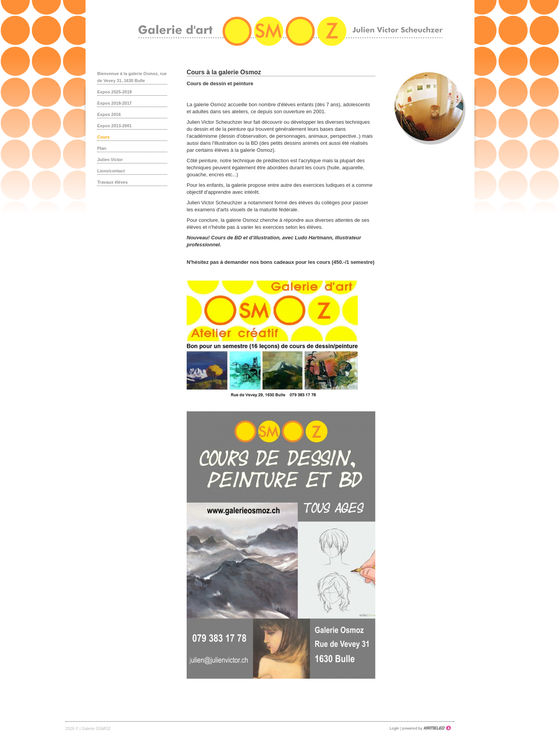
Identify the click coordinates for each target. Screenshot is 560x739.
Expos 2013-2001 (115, 126)
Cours (103, 137)
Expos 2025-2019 (115, 92)
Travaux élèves (112, 182)
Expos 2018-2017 (115, 103)
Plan (102, 148)
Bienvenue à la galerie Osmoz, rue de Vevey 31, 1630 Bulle (132, 77)
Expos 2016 (109, 114)
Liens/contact (111, 171)
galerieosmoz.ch (290, 31)
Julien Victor (110, 160)
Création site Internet (426, 728)
